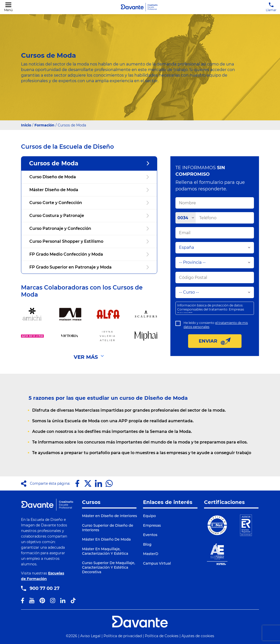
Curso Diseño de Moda (89, 177)
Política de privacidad (123, 636)
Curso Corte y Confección (89, 203)
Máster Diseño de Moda (89, 190)
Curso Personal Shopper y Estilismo (89, 241)
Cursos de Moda (89, 163)
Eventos (150, 535)
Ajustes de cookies (198, 636)
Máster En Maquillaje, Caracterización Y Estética (105, 551)
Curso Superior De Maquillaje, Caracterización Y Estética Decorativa (108, 567)
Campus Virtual (157, 563)
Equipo (149, 516)
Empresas (152, 525)
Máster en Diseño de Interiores (109, 516)
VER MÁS (86, 357)
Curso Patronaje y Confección (89, 228)
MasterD (151, 554)
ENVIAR (215, 341)
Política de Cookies (162, 636)
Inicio (26, 125)
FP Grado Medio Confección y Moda (89, 254)
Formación (44, 125)
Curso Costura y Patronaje (89, 216)
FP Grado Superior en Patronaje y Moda (89, 267)
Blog (147, 544)
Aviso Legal (90, 636)
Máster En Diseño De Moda (106, 539)
